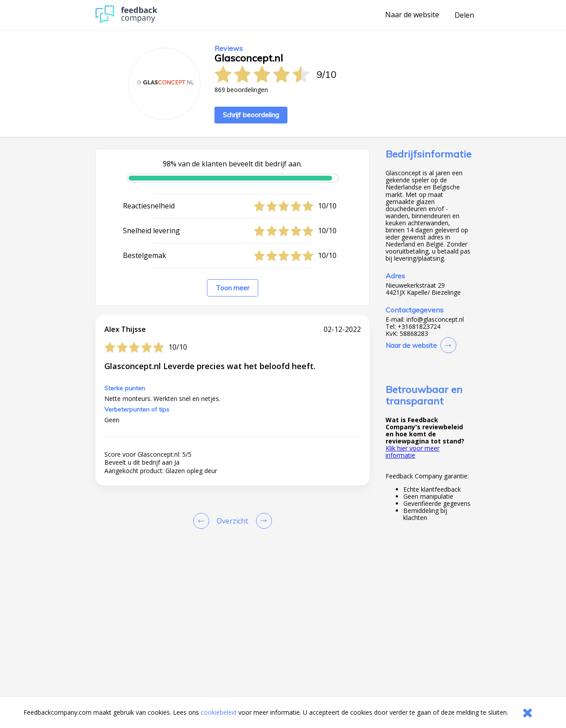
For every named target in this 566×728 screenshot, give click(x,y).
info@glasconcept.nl (435, 320)
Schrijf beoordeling (251, 115)
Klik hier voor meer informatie (413, 452)
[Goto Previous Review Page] (203, 521)
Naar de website (412, 15)
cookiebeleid (219, 712)
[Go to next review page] (262, 521)
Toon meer (233, 288)
